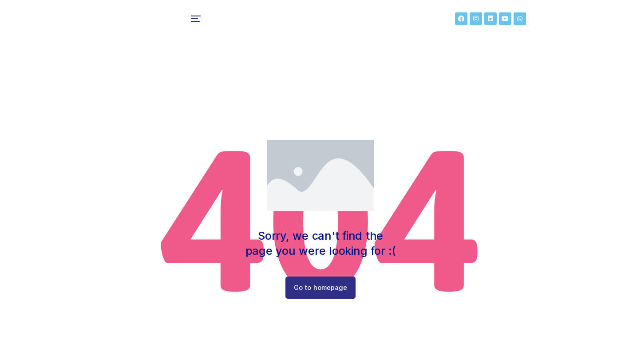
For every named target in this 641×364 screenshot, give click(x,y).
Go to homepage (321, 295)
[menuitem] (200, 22)
